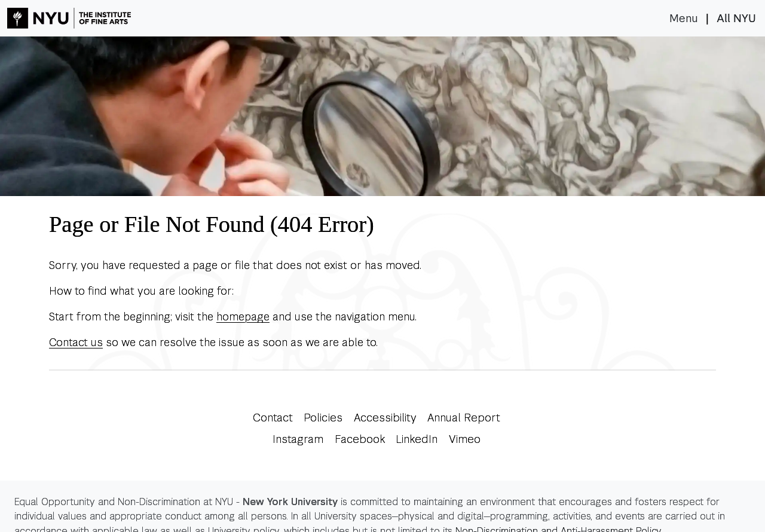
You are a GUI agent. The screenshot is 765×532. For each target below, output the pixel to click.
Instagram (298, 439)
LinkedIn (417, 439)
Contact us (76, 342)
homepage (243, 317)
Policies (323, 418)
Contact (273, 418)
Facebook (360, 439)
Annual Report (464, 418)
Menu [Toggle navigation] (684, 19)
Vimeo (465, 439)
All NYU (736, 19)
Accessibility (385, 418)
